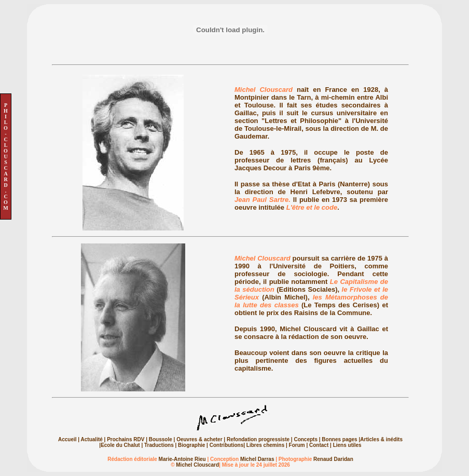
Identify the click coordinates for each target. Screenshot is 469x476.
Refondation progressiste (258, 439)
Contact (319, 445)
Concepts (306, 439)
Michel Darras (257, 459)
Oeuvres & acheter (199, 439)
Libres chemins (265, 445)
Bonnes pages (339, 439)
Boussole (161, 439)
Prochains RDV (126, 439)
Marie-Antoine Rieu (182, 459)
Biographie (191, 445)
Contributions (226, 445)
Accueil (67, 439)
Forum (297, 445)
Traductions (159, 445)
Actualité (92, 439)
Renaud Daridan (333, 459)
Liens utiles (347, 445)
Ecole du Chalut (121, 445)
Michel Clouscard (197, 465)
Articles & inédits (381, 439)
